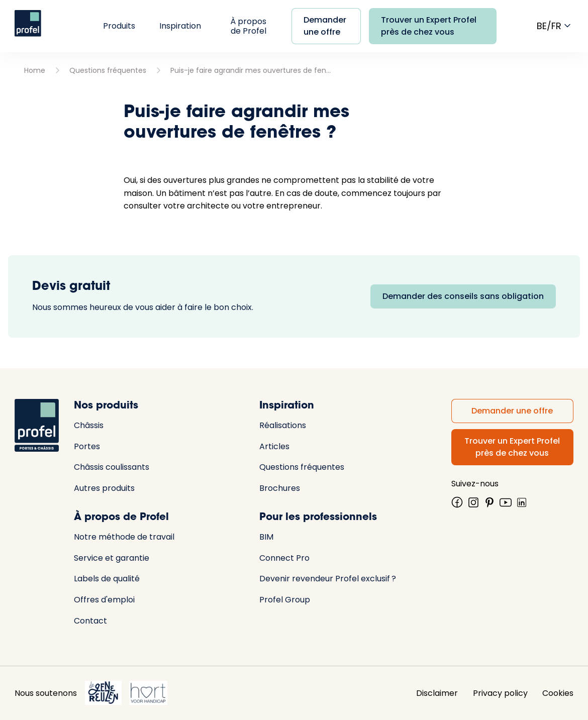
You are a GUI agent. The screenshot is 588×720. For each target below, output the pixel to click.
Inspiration (180, 26)
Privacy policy (500, 693)
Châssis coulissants (112, 467)
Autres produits (104, 488)
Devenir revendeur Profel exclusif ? (328, 579)
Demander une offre (325, 26)
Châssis (89, 425)
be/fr (555, 26)
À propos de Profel (248, 26)
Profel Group (285, 600)
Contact (90, 621)
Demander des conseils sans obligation (463, 296)
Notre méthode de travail (124, 537)
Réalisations (283, 425)
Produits (119, 26)
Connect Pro (284, 558)
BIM (266, 537)
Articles (274, 446)
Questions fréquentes (108, 70)
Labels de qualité (107, 579)
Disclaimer (437, 693)
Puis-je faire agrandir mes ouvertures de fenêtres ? (251, 70)
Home (35, 70)
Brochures (280, 488)
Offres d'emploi (104, 600)
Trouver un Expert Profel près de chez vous (429, 26)
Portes (87, 446)
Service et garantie (112, 558)
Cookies (558, 693)
